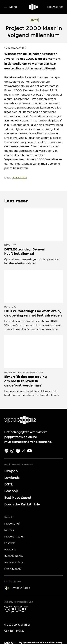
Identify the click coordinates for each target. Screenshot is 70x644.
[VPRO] (16, 610)
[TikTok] (24, 451)
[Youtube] (30, 451)
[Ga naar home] (34, 7)
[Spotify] (6, 451)
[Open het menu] (11, 7)
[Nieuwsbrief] (55, 7)
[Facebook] (18, 451)
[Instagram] (12, 451)
